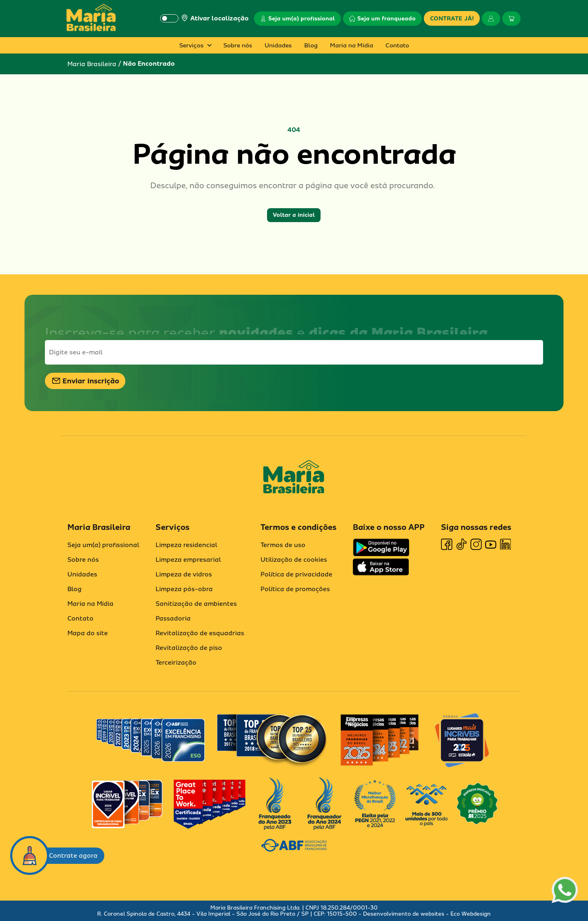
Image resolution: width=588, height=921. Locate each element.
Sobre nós (238, 45)
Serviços (192, 45)
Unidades (278, 45)
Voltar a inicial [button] (294, 215)
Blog (311, 45)
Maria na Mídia (352, 45)
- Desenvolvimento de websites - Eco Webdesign (424, 914)
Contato (397, 45)
